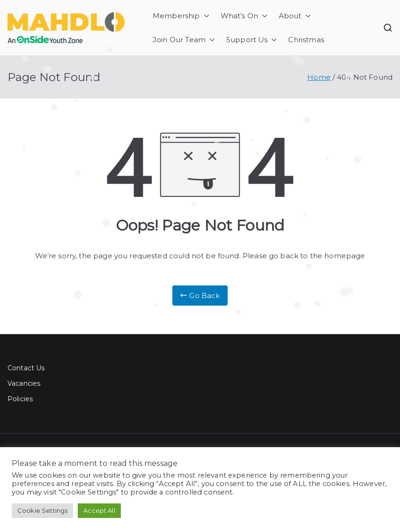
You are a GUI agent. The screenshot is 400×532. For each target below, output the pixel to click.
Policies (20, 399)
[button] (205, 16)
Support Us (252, 40)
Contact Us (26, 368)
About (295, 16)
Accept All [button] (99, 510)
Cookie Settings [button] (42, 510)
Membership (181, 16)
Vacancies (24, 383)
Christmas (306, 40)
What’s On (244, 16)
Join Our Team (184, 40)
